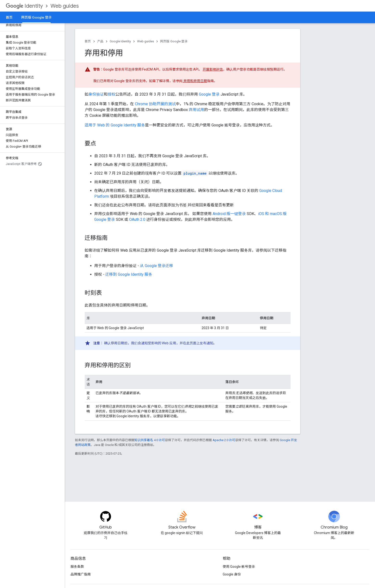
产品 (100, 41)
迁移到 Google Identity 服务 (129, 274)
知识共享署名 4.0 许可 (150, 440)
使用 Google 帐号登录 (239, 567)
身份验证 (96, 94)
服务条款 (77, 567)
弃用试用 (197, 110)
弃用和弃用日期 (195, 81)
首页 (9, 17)
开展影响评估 (213, 69)
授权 (112, 94)
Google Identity (120, 41)
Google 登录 (209, 94)
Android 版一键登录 (229, 214)
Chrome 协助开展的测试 (155, 104)
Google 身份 (232, 574)
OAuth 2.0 (137, 219)
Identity (24, 6)
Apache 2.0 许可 (224, 440)
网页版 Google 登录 (174, 41)
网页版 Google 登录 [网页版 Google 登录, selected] (36, 17)
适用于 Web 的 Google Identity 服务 (115, 125)
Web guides (65, 6)
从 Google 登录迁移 (157, 266)
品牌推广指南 (81, 574)
